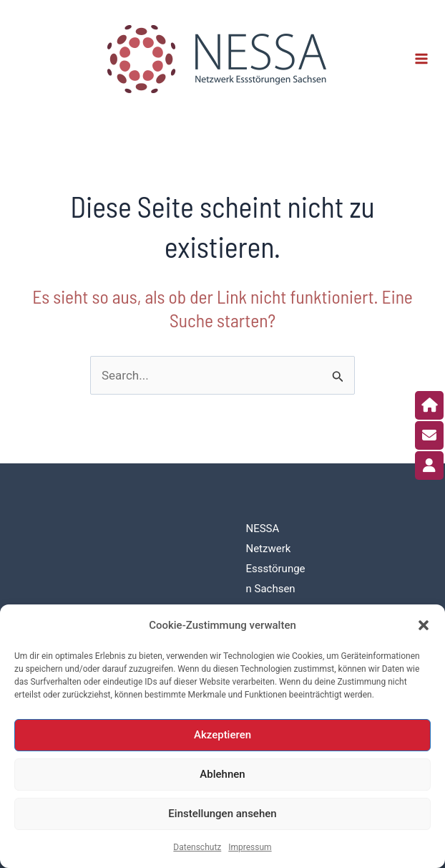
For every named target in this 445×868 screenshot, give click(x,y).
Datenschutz (197, 847)
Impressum (250, 847)
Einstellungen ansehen (222, 814)
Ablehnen (222, 774)
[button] (424, 625)
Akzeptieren (222, 735)
